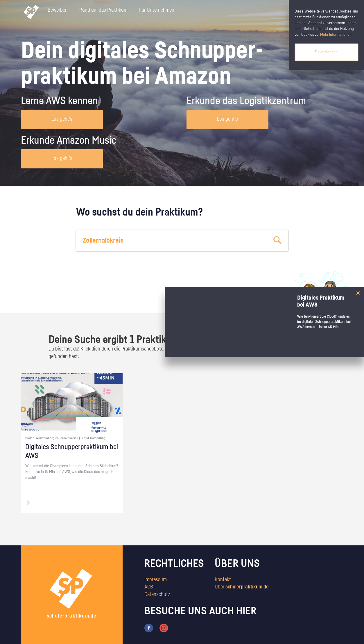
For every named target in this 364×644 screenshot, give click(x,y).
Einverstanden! (327, 52)
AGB (149, 587)
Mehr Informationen (336, 35)
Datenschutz (157, 595)
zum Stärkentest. (257, 298)
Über (242, 587)
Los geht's (62, 119)
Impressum (156, 580)
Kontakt (223, 580)
